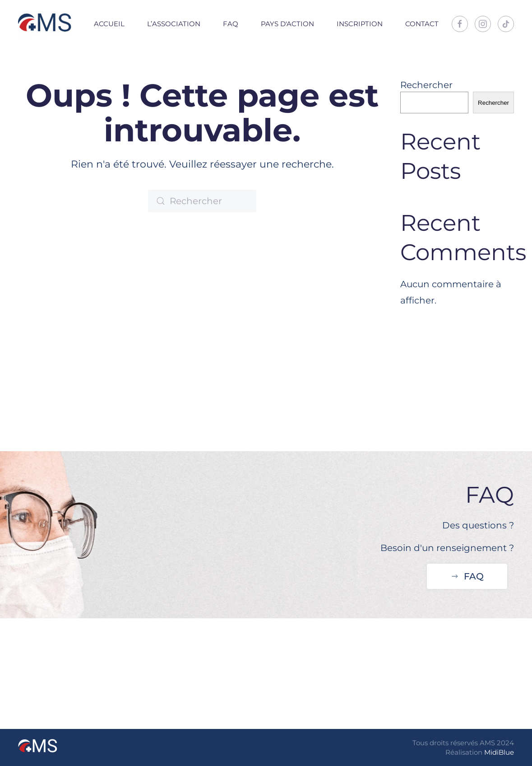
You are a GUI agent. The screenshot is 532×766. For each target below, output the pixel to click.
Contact (422, 24)
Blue (506, 752)
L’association (174, 24)
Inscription (360, 24)
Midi (491, 752)
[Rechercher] (202, 201)
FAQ (231, 24)
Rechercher (426, 85)
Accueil (109, 24)
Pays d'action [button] (287, 24)
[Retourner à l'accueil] (45, 24)
